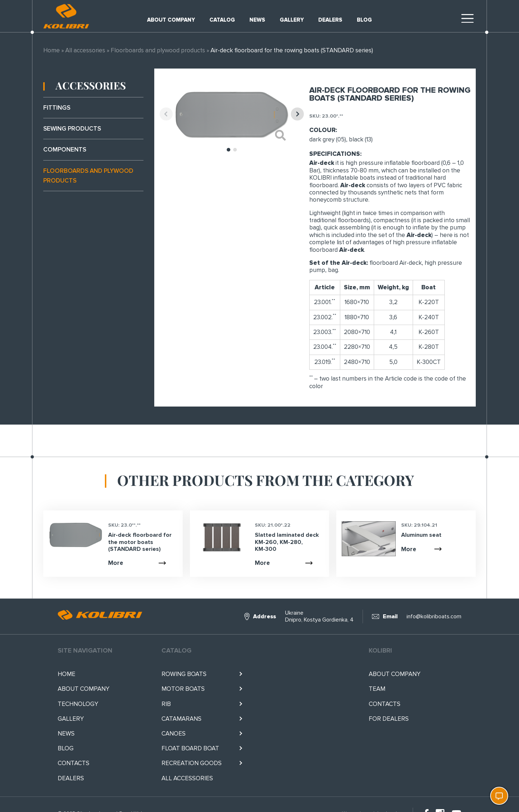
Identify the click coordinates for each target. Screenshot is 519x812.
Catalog (222, 20)
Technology (78, 704)
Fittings (57, 108)
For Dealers (389, 719)
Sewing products (72, 129)
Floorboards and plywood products (158, 50)
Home (52, 50)
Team (377, 689)
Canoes (174, 734)
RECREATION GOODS (192, 763)
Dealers (330, 20)
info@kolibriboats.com (434, 616)
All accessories (85, 50)
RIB (166, 704)
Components (65, 150)
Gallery (292, 20)
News (257, 20)
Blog (364, 20)
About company (171, 20)
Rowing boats (184, 674)
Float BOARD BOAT (190, 748)
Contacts (74, 763)
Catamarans (181, 719)
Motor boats (183, 689)
